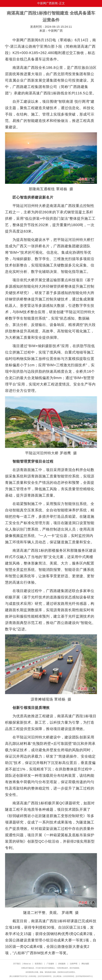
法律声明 (74, 964)
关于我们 (17, 964)
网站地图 (85, 964)
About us (27, 964)
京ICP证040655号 (45, 976)
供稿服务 (62, 964)
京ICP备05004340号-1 (84, 976)
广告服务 (50, 964)
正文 (62, 3)
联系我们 (39, 964)
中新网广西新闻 (47, 3)
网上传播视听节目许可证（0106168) (23, 976)
